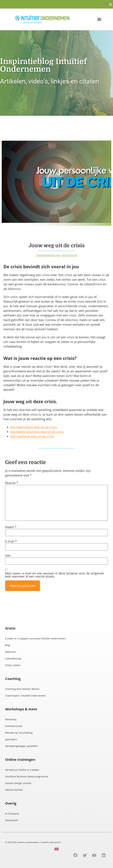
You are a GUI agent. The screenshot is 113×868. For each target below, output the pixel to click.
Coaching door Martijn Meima (22, 689)
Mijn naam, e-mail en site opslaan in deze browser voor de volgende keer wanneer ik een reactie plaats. (55, 575)
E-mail (11, 541)
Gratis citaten (13, 665)
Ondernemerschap (48, 255)
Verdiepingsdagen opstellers (22, 746)
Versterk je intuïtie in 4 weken (22, 770)
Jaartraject (11, 739)
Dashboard (11, 820)
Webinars (11, 652)
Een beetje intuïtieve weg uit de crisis (37, 432)
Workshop (11, 719)
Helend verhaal (14, 790)
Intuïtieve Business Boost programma (27, 776)
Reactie (12, 483)
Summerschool (14, 726)
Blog (8, 645)
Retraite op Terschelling (19, 733)
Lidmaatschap (13, 658)
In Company (12, 814)
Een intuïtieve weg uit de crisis (32, 436)
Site (8, 555)
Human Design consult (18, 783)
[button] (111, 4)
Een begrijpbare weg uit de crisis (34, 427)
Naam (11, 527)
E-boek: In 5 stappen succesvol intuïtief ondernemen (35, 638)
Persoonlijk (69, 255)
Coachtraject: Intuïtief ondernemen (25, 696)
